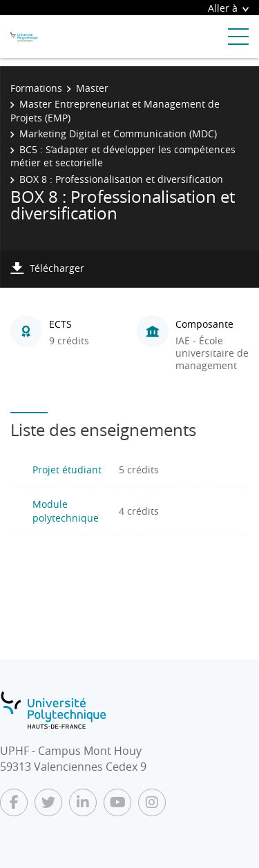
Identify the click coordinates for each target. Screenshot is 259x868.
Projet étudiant (67, 470)
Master (92, 88)
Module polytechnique (66, 511)
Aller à (228, 8)
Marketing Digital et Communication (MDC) (118, 134)
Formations (36, 88)
